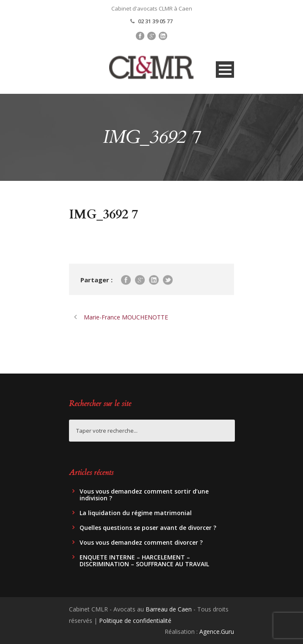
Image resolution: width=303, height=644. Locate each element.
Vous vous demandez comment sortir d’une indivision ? (144, 495)
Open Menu (225, 70)
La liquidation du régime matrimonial (136, 513)
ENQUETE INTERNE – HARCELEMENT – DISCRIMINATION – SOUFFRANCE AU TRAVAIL (144, 561)
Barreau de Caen (169, 609)
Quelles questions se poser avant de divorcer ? (148, 528)
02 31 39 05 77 (155, 21)
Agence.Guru (217, 632)
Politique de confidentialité (135, 621)
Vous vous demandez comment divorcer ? (141, 542)
